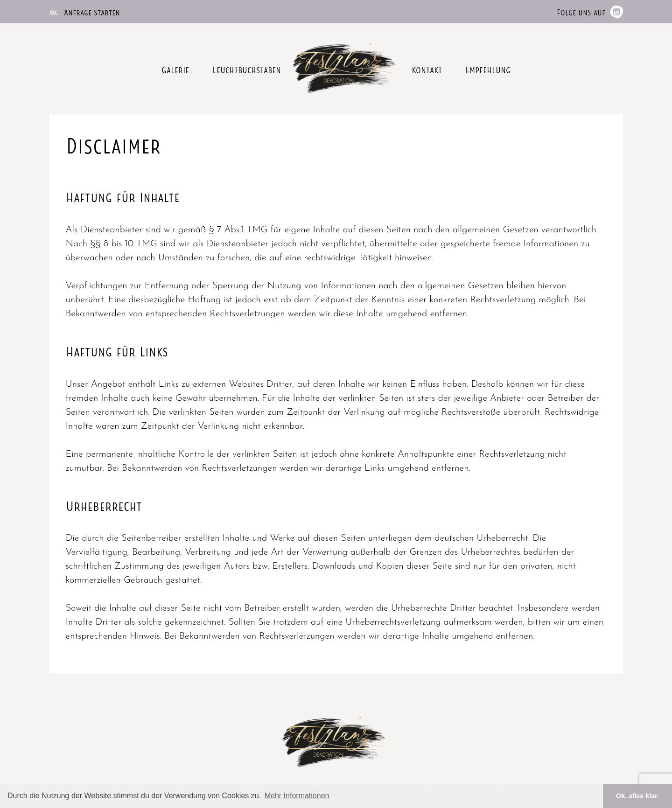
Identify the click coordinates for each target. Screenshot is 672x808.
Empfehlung (488, 69)
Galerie (175, 69)
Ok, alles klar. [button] (637, 796)
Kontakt (427, 69)
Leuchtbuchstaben (247, 69)
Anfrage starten (85, 11)
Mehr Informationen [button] (297, 796)
